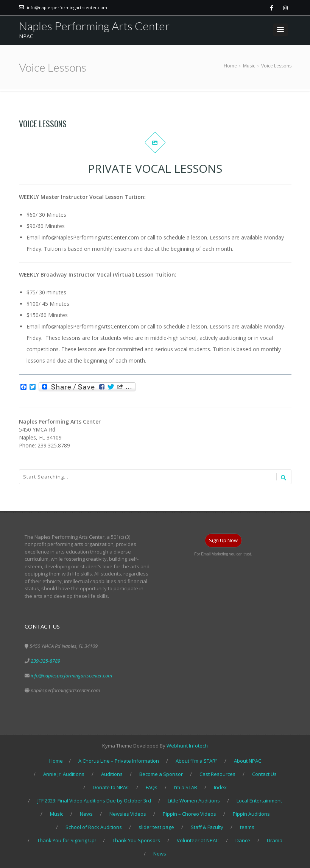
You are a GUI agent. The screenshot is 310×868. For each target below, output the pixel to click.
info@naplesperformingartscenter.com (67, 7)
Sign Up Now (223, 540)
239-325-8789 (45, 661)
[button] (280, 30)
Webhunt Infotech (187, 746)
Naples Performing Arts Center (94, 26)
